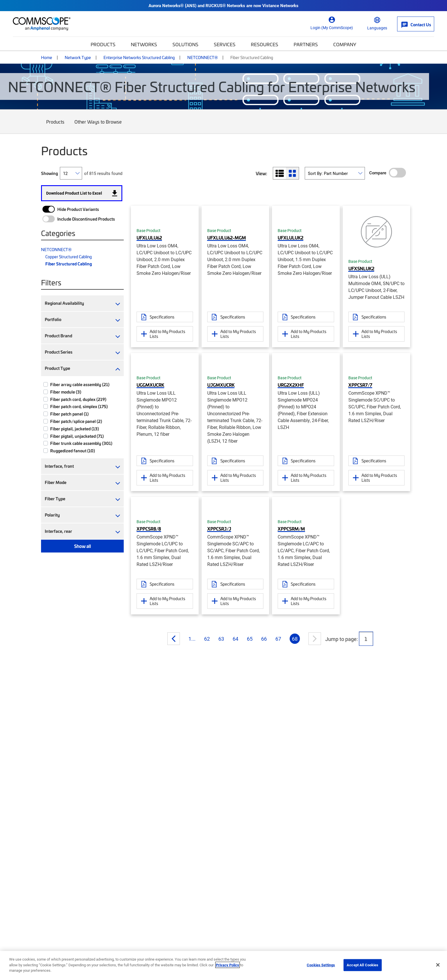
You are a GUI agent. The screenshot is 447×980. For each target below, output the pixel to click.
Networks (144, 44)
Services (225, 44)
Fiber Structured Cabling (69, 264)
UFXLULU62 (149, 237)
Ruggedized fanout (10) (73, 451)
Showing (49, 173)
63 (221, 639)
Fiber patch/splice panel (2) (76, 421)
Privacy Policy (227, 965)
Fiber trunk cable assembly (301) (81, 443)
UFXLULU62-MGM (227, 237)
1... (192, 639)
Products (103, 44)
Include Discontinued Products (86, 219)
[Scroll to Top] (431, 947)
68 (295, 639)
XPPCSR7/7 (360, 385)
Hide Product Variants (78, 209)
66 (264, 639)
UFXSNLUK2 (361, 268)
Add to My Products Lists (167, 334)
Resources (265, 44)
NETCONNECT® (203, 57)
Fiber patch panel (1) (69, 414)
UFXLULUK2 (290, 237)
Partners (306, 44)
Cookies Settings (321, 965)
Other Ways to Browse (98, 126)
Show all (83, 546)
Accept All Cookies (362, 965)
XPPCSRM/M (291, 529)
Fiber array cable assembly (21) (80, 384)
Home (47, 57)
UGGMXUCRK (150, 385)
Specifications (162, 317)
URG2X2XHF (291, 385)
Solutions (185, 44)
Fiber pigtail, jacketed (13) (75, 429)
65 (250, 639)
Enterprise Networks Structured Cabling (139, 57)
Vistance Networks (280, 5)
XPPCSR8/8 (149, 529)
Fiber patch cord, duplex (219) (78, 399)
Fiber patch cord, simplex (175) (79, 406)
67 (278, 639)
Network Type (78, 57)
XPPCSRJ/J (219, 529)
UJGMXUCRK (221, 385)
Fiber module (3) (66, 392)
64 (235, 639)
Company (345, 44)
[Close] (438, 965)
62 (207, 639)
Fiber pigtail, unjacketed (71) (77, 436)
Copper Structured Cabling (69, 257)
